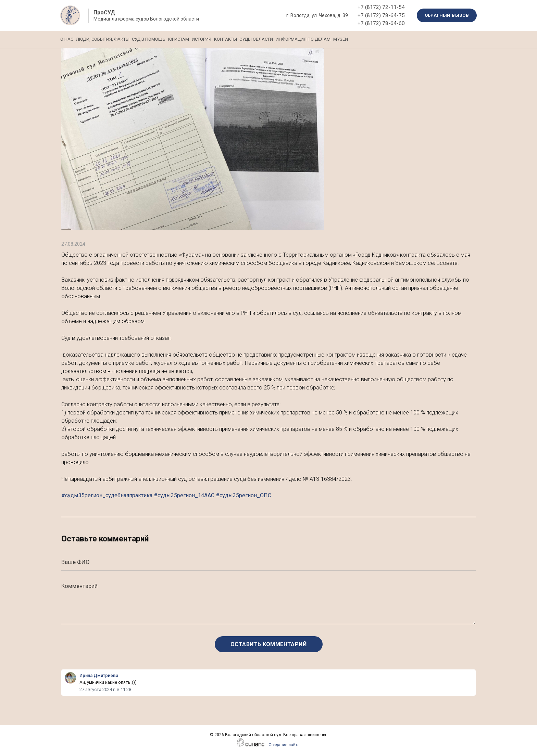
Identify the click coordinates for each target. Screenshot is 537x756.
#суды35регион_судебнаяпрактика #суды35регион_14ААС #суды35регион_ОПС (166, 495)
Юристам (207, 39)
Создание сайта (284, 745)
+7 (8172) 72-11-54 (381, 7)
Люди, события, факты (112, 39)
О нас (67, 39)
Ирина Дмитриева (99, 675)
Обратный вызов (447, 15)
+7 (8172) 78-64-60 (381, 23)
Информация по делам (369, 39)
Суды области (312, 39)
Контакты (272, 39)
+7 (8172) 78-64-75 (381, 15)
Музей (415, 39)
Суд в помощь (167, 39)
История (239, 39)
